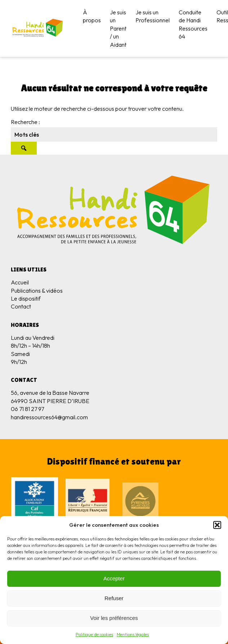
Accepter (114, 578)
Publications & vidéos (37, 291)
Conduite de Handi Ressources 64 (193, 24)
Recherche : (25, 122)
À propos (92, 16)
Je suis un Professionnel (153, 16)
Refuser (114, 598)
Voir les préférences (114, 618)
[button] (217, 525)
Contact (21, 306)
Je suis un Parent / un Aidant (118, 28)
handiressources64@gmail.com (49, 417)
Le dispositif (26, 298)
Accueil (20, 282)
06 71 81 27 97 (27, 409)
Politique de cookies (94, 634)
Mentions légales (133, 634)
